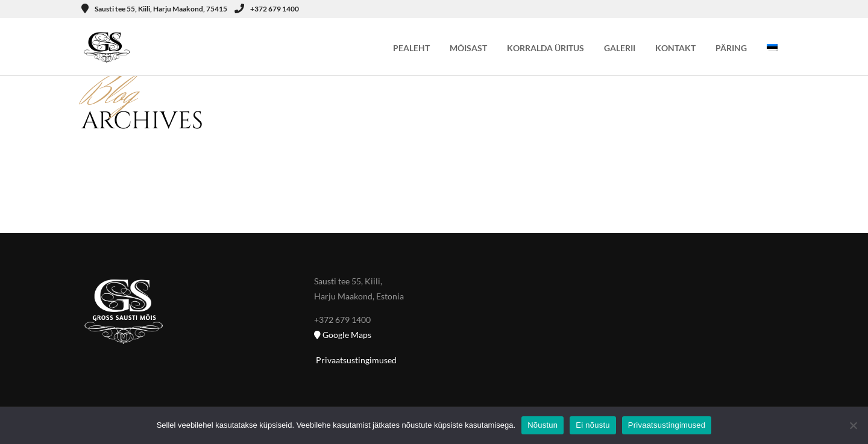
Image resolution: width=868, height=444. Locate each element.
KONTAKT (675, 48)
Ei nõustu (593, 425)
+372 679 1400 (267, 9)
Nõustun (542, 425)
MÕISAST (468, 48)
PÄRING (731, 48)
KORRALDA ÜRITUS (546, 48)
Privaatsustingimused (355, 360)
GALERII (620, 48)
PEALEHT (411, 48)
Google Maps (343, 335)
